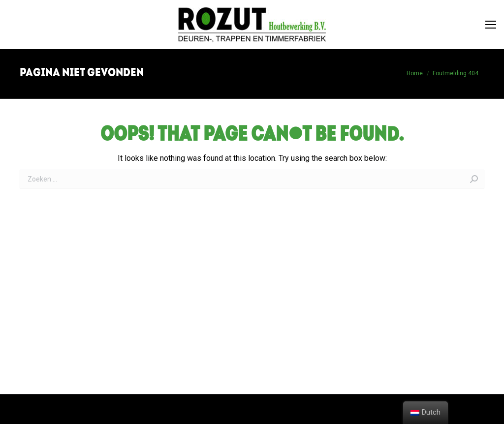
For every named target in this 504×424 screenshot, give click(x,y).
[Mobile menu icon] (491, 25)
